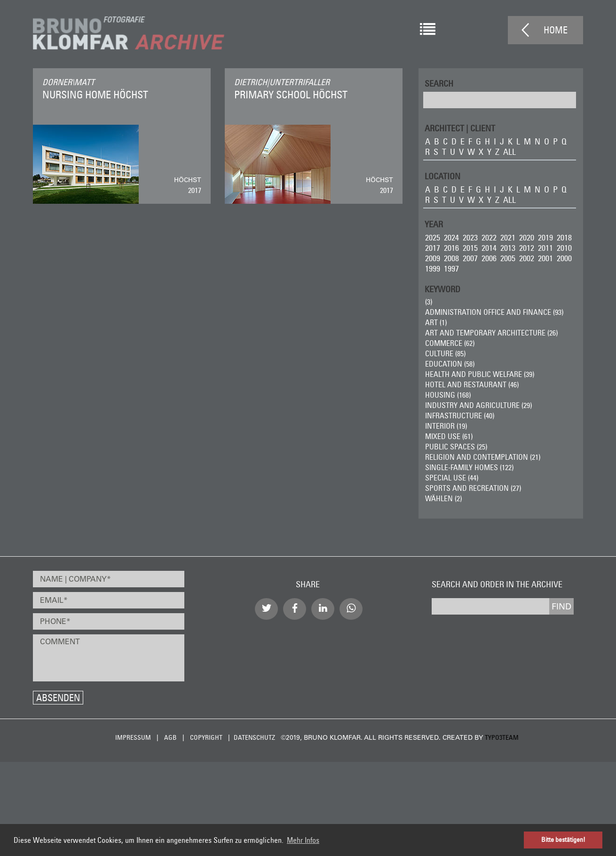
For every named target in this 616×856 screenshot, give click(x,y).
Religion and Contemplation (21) (483, 457)
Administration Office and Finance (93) (494, 312)
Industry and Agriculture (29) (478, 405)
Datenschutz (254, 737)
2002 (527, 258)
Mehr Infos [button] (303, 840)
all (509, 152)
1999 (433, 268)
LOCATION (442, 176)
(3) (429, 302)
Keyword (442, 289)
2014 (489, 248)
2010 (564, 248)
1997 (451, 268)
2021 (508, 237)
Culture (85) (445, 353)
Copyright (206, 737)
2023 (470, 237)
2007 (470, 258)
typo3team (502, 737)
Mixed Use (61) (449, 436)
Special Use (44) (452, 478)
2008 (451, 258)
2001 (545, 258)
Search (439, 83)
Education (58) (450, 364)
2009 (433, 258)
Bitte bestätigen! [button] (563, 840)
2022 (489, 237)
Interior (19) (446, 426)
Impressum (133, 737)
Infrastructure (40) (460, 416)
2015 (470, 248)
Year (434, 224)
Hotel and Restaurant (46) (472, 384)
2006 (489, 258)
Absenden (58, 698)
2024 (451, 237)
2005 (508, 258)
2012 (527, 248)
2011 (545, 248)
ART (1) (436, 322)
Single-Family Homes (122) (469, 467)
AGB (170, 737)
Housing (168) (448, 395)
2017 (433, 248)
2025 (433, 237)
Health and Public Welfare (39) (480, 374)
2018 (564, 237)
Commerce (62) (450, 343)
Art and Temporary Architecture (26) (491, 333)
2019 (545, 237)
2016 (451, 248)
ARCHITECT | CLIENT (460, 128)
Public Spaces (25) (456, 447)
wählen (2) (443, 498)
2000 (564, 258)
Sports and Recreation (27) (473, 488)
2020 (527, 237)
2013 (508, 248)
